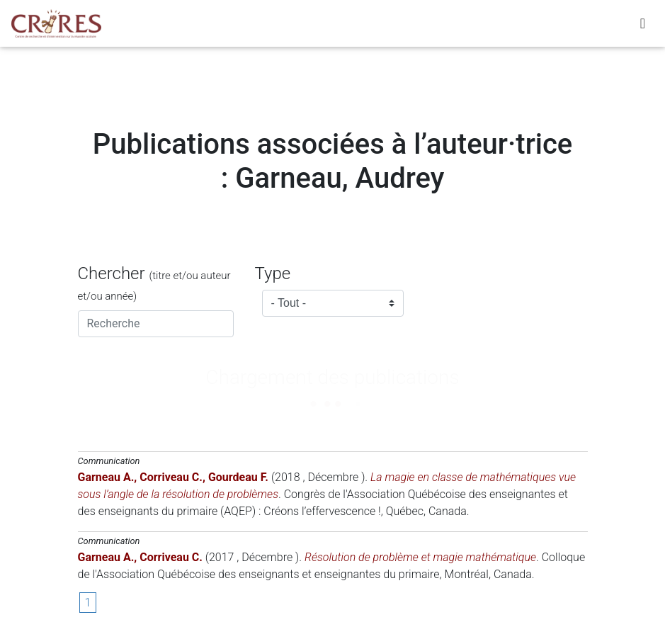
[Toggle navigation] (643, 26)
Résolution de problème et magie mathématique (420, 557)
